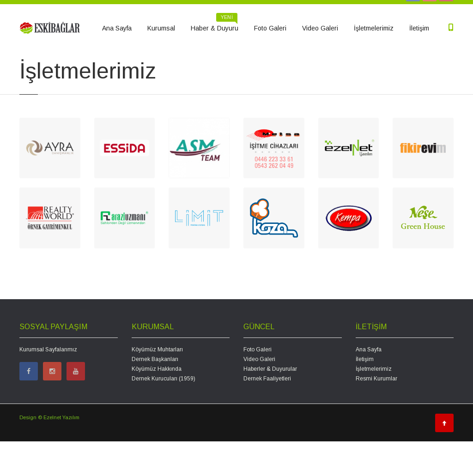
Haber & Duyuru (215, 25)
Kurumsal (161, 28)
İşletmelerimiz (374, 28)
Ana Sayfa (117, 28)
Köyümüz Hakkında (157, 404)
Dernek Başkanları (155, 394)
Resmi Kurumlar (376, 413)
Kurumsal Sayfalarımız (48, 384)
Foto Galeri (270, 28)
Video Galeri (320, 28)
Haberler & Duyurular (270, 404)
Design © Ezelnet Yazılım (49, 452)
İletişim (419, 28)
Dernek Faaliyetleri (267, 413)
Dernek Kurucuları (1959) (164, 413)
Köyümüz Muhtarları (157, 384)
